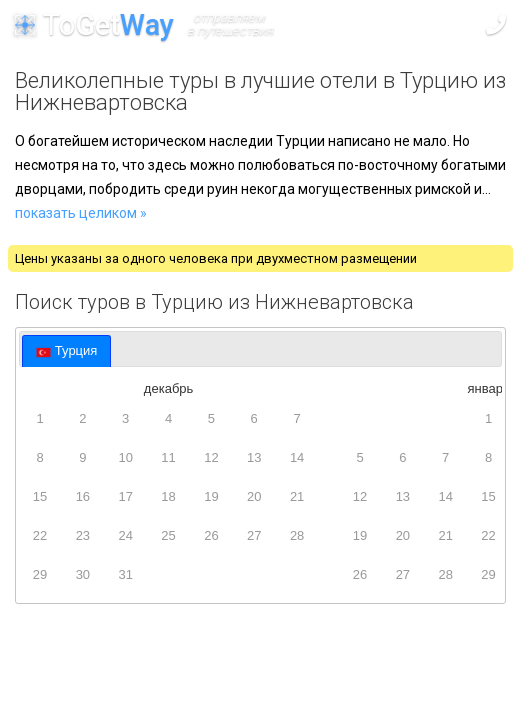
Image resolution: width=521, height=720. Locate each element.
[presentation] (66, 351)
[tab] (66, 351)
